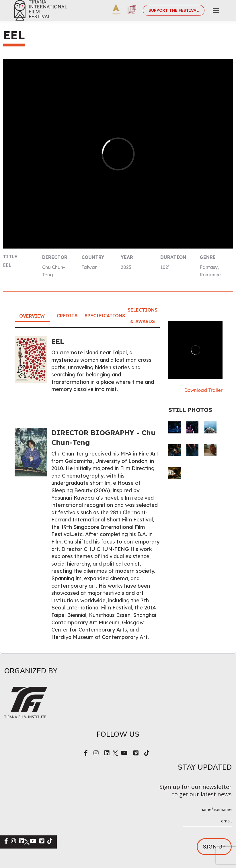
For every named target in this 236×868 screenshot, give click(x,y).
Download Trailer (203, 390)
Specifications (105, 316)
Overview (32, 316)
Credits (67, 316)
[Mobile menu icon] (216, 10)
